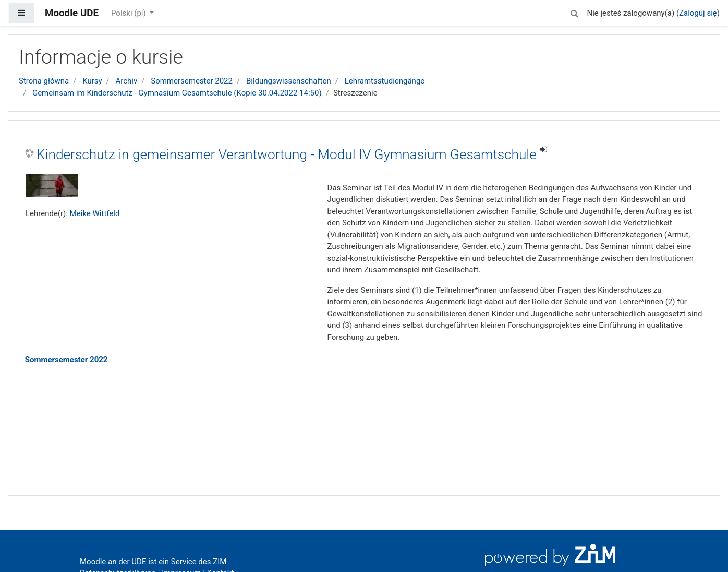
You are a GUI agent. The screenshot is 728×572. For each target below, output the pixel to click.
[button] (574, 12)
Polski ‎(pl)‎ (129, 13)
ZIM (220, 562)
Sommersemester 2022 (192, 81)
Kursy (92, 81)
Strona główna (44, 81)
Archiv (127, 81)
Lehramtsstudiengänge (385, 81)
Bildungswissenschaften (289, 81)
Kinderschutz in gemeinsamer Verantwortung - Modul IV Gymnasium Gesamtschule (287, 154)
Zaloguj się (698, 13)
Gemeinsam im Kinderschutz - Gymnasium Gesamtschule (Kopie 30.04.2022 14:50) (177, 93)
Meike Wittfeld (95, 213)
